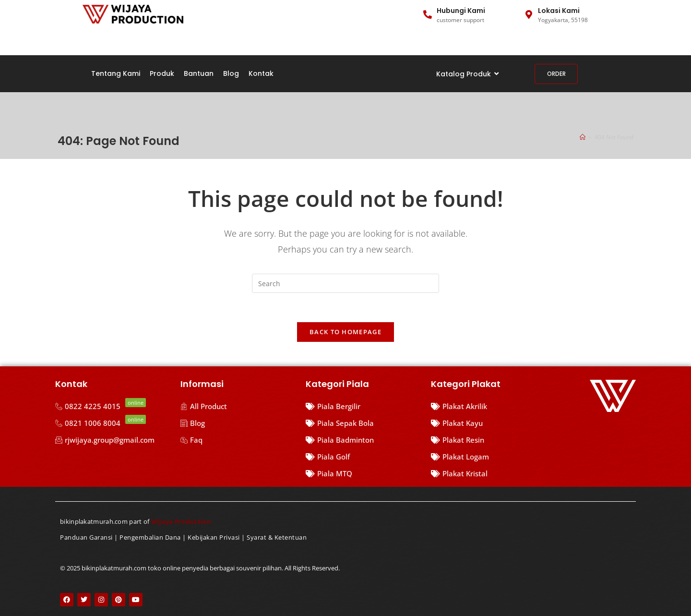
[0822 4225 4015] (113, 406)
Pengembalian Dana (150, 538)
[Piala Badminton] (363, 440)
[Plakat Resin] (471, 440)
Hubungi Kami (461, 11)
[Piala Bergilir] (363, 406)
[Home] (583, 137)
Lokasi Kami (559, 11)
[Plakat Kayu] (471, 423)
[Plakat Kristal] (471, 474)
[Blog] (238, 423)
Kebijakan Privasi (214, 538)
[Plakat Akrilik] (471, 406)
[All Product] (238, 406)
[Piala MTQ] (363, 474)
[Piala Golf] (363, 457)
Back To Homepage (345, 332)
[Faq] (238, 440)
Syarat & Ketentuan (277, 538)
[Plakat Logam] (471, 457)
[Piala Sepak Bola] (363, 423)
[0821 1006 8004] (113, 423)
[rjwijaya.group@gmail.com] (113, 440)
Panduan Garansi (86, 538)
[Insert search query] (345, 283)
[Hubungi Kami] (428, 14)
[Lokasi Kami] (529, 14)
